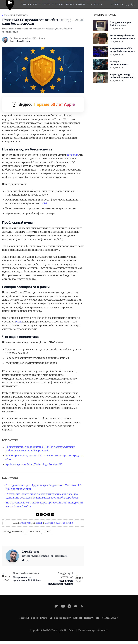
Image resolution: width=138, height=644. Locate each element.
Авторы (81, 4)
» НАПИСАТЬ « (95, 4)
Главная (26, 4)
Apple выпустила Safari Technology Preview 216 (34, 464)
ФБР (45, 203)
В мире (47, 532)
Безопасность (34, 532)
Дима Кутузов (23, 41)
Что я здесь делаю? (63, 4)
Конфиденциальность (16, 15)
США (19, 322)
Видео (37, 4)
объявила (72, 155)
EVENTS (46, 4)
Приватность (92, 618)
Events (44, 618)
